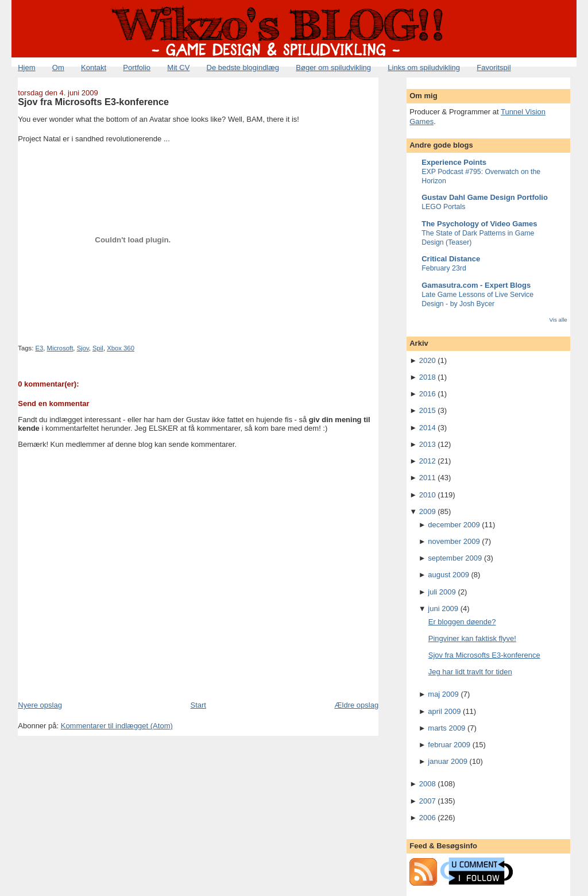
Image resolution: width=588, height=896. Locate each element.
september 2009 (455, 558)
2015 (428, 410)
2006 (428, 818)
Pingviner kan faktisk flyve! (472, 638)
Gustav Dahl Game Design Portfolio (485, 197)
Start (198, 705)
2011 (428, 478)
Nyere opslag (40, 705)
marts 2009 (446, 728)
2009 (428, 511)
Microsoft (60, 348)
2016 (428, 394)
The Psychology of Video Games (479, 224)
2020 (428, 360)
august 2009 (448, 575)
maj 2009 (443, 694)
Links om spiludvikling (424, 67)
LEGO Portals (443, 207)
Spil (98, 348)
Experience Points (454, 162)
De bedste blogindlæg (243, 67)
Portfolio (137, 67)
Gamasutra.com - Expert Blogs (476, 285)
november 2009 (454, 541)
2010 (428, 495)
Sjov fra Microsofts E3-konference (93, 102)
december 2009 (454, 525)
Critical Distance (451, 259)
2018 (428, 377)
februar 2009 (449, 745)
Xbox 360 (121, 348)
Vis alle (558, 320)
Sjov (83, 348)
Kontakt (94, 67)
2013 (428, 444)
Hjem (26, 67)
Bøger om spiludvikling (333, 67)
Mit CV (178, 67)
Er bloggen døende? (462, 622)
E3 (39, 348)
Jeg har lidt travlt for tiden (470, 672)
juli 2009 (442, 592)
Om (58, 67)
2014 (428, 428)
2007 (428, 801)
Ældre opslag (357, 705)
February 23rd (444, 268)
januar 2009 (448, 761)
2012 (428, 461)
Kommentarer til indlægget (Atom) (117, 726)
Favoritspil (494, 67)
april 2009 (444, 711)
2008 (428, 784)
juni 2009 (443, 609)
